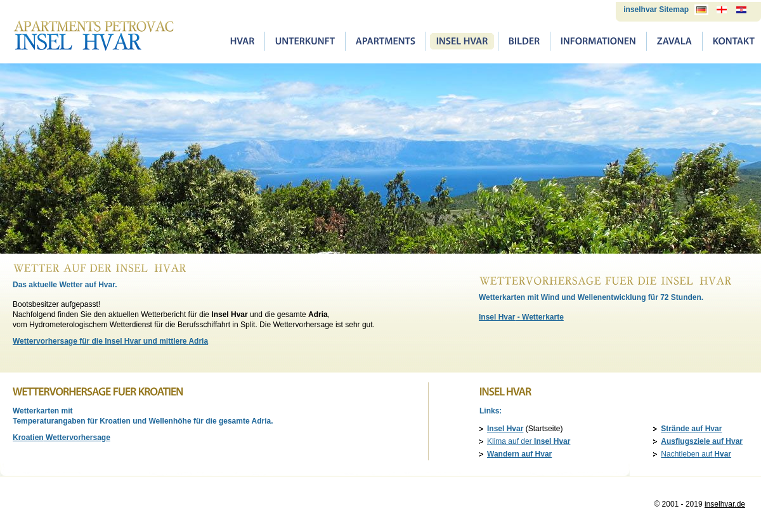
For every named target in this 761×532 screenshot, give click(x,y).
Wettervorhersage (62, 438)
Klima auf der (529, 441)
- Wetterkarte (521, 317)
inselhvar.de (725, 504)
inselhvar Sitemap (656, 10)
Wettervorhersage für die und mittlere (110, 341)
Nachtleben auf (696, 454)
